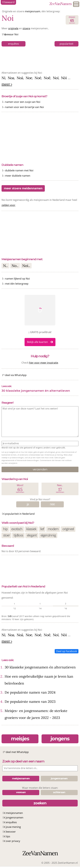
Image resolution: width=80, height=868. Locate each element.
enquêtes (14, 44)
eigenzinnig (48, 535)
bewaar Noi (12, 34)
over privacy (13, 841)
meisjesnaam (33, 11)
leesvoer (11, 832)
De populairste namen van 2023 (30, 701)
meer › (7, 84)
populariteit (66, 44)
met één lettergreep (17, 284)
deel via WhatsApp (16, 375)
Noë (47, 78)
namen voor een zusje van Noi (23, 102)
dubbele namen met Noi (19, 170)
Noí (56, 78)
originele (13, 28)
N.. (5, 266)
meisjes (20, 739)
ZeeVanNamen (60, 4)
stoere (26, 28)
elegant (32, 535)
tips (8, 836)
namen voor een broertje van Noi (24, 107)
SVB (10, 616)
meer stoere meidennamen (23, 188)
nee (52, 504)
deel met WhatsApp (17, 752)
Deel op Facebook (67, 651)
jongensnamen (15, 818)
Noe (29, 78)
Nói (64, 78)
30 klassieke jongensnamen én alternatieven (36, 391)
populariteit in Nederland (20, 514)
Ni (3, 78)
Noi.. (26, 266)
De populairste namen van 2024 (30, 692)
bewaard (8, 2)
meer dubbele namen (18, 176)
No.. (15, 266)
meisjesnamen (14, 813)
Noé (38, 78)
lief (42, 529)
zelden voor (8, 205)
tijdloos (18, 535)
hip (5, 529)
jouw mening (13, 827)
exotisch (17, 529)
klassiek (31, 529)
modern (53, 529)
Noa (11, 78)
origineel (68, 529)
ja (28, 504)
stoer (6, 535)
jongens (60, 739)
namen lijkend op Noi (17, 279)
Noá (20, 78)
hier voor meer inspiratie (44, 363)
